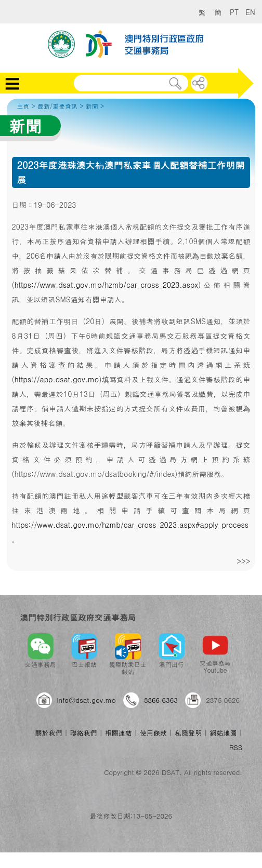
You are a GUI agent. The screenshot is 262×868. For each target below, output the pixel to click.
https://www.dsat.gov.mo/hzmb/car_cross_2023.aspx (106, 285)
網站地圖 (223, 733)
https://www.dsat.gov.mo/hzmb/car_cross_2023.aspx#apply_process (130, 525)
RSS (236, 747)
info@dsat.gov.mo (87, 700)
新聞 (92, 106)
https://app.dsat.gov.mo (57, 379)
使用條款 (153, 733)
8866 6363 (161, 700)
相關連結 (119, 733)
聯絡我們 (84, 733)
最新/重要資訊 (57, 106)
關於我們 (48, 733)
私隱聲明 (188, 733)
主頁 (23, 106)
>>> (243, 561)
